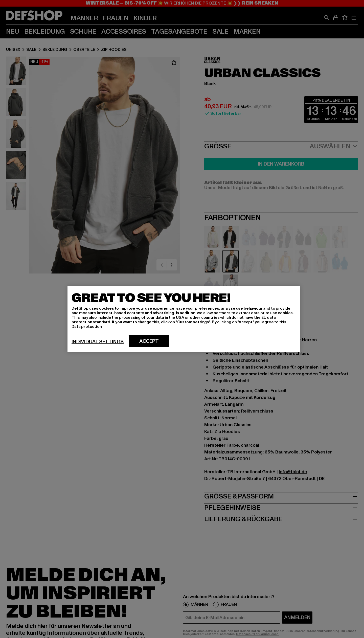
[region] (184, 319)
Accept (149, 341)
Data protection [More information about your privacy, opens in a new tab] (87, 327)
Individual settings (98, 342)
